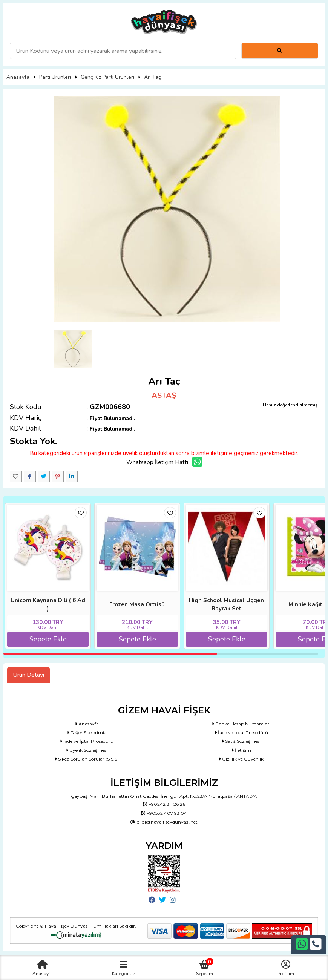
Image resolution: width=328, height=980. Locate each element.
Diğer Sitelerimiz (87, 732)
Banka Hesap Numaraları (241, 724)
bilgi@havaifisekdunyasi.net (164, 822)
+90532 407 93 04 (164, 813)
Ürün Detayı (28, 675)
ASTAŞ (164, 395)
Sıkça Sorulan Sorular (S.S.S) (87, 759)
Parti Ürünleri (55, 77)
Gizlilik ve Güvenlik (241, 759)
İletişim (241, 750)
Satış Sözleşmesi (241, 741)
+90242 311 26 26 (164, 804)
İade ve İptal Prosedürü (241, 732)
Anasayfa (18, 77)
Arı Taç (153, 77)
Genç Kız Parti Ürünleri (107, 77)
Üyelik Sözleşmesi (87, 750)
